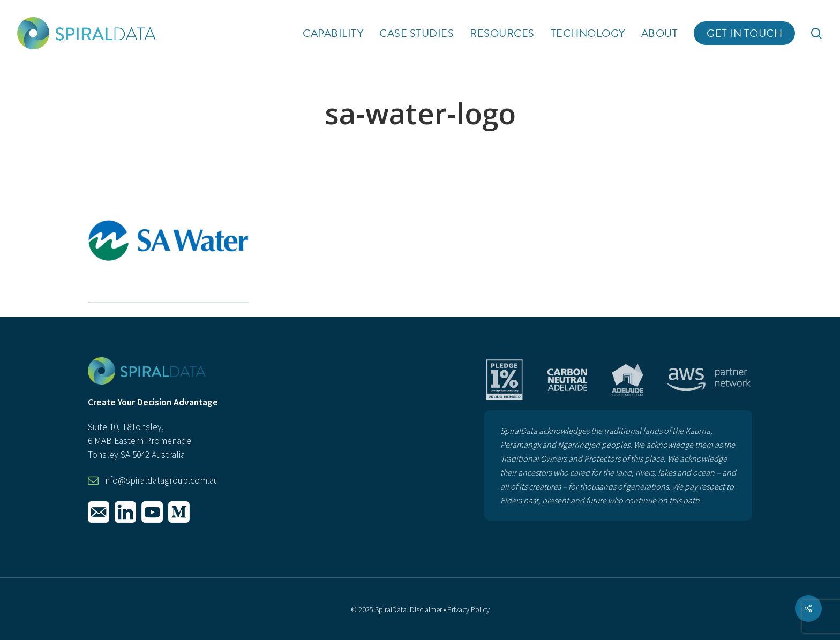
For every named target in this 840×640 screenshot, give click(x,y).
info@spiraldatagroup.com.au (161, 480)
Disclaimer (426, 609)
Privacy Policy (468, 609)
